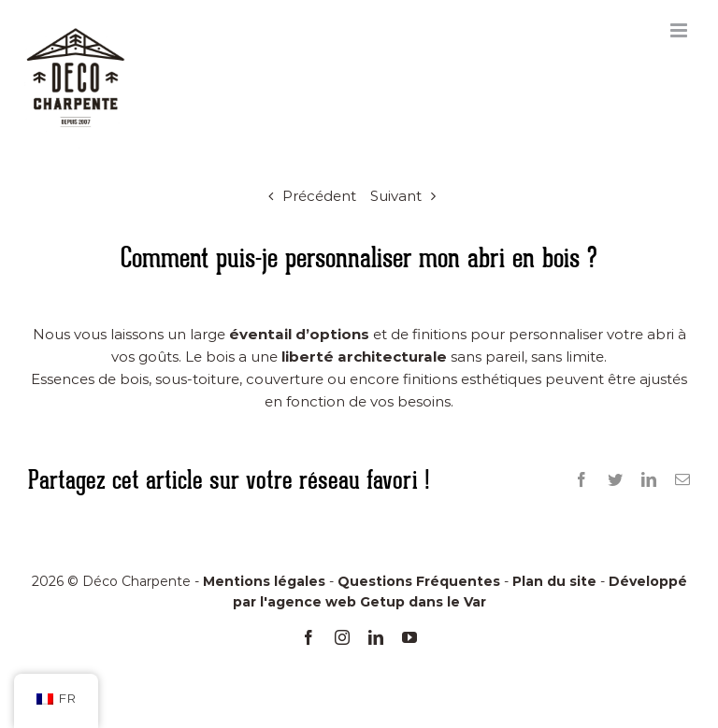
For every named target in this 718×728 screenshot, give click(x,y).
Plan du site (554, 581)
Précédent (319, 196)
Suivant (396, 196)
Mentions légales (264, 581)
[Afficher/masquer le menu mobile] (680, 30)
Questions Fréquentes (419, 581)
